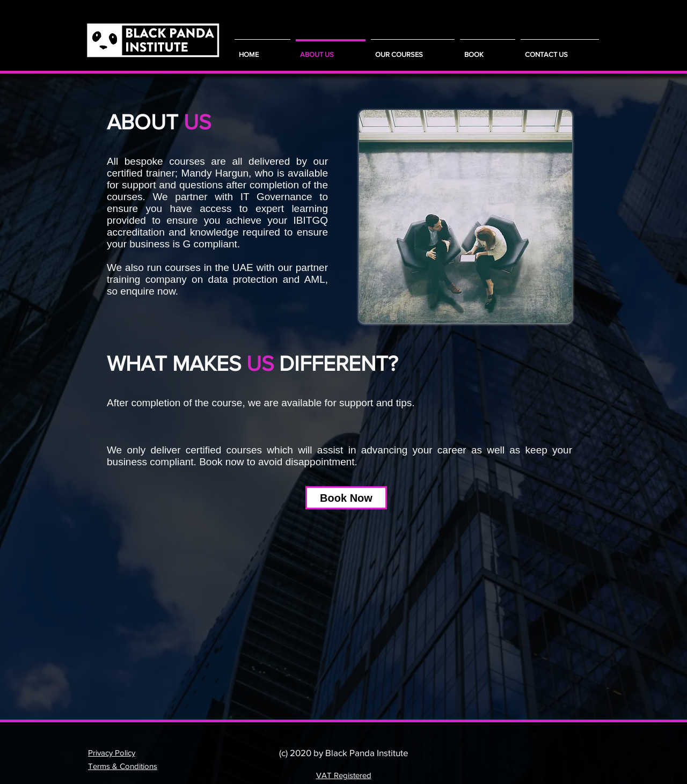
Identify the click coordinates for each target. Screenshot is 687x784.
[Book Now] (346, 498)
